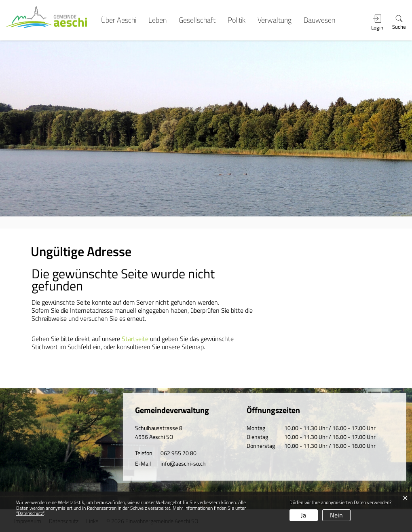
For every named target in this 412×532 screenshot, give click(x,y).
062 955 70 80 (179, 453)
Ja (303, 515)
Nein (336, 515)
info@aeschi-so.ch (183, 463)
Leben (157, 20)
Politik (237, 20)
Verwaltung (275, 20)
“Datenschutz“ (30, 513)
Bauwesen (319, 20)
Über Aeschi (119, 20)
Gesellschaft (197, 20)
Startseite (135, 339)
